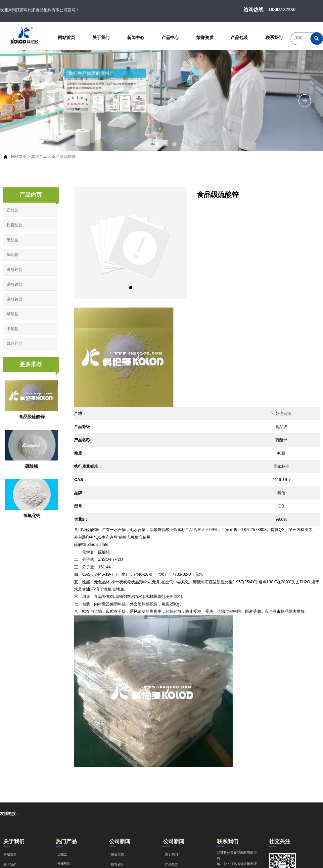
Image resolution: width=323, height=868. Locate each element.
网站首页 (19, 156)
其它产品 (39, 156)
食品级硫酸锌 (64, 156)
